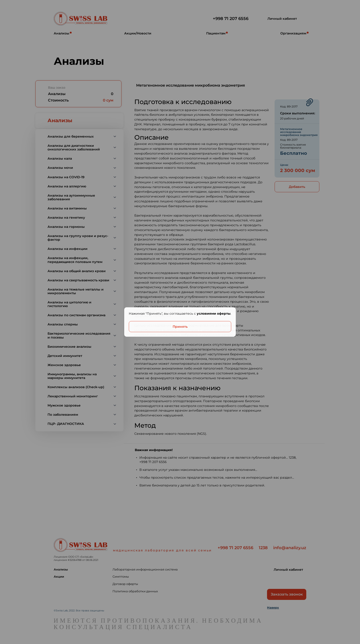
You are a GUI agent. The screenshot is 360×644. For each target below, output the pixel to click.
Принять (180, 327)
